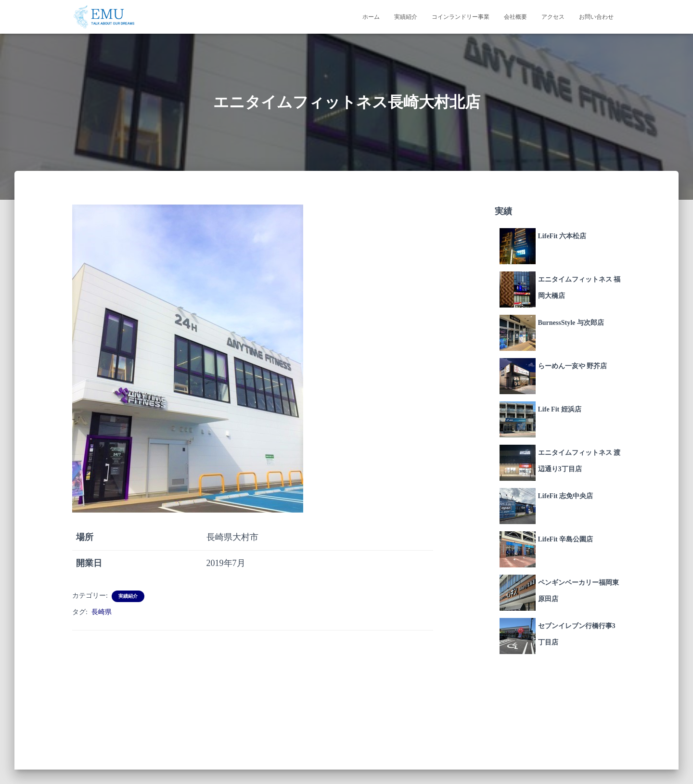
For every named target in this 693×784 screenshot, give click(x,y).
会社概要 (515, 17)
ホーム (371, 17)
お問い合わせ (596, 17)
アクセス (553, 17)
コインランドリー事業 (461, 17)
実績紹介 (406, 17)
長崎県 (102, 612)
